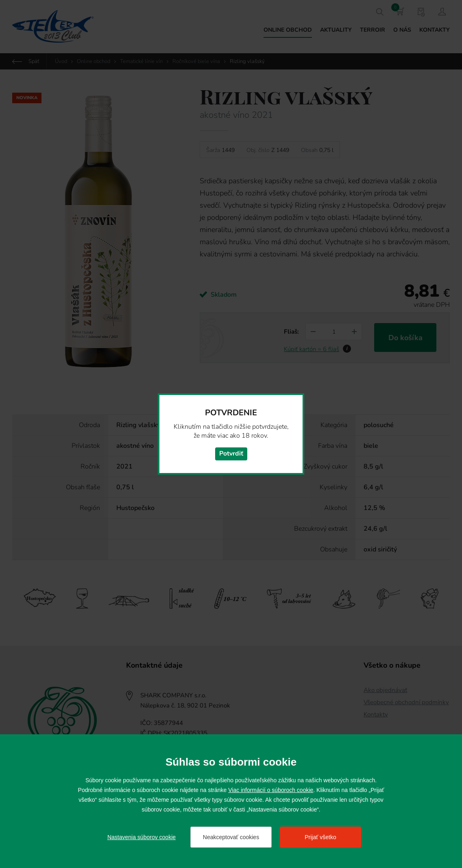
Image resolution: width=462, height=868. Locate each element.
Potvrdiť (231, 454)
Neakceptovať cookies (231, 837)
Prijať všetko (320, 837)
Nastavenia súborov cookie (142, 837)
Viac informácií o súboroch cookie (271, 790)
